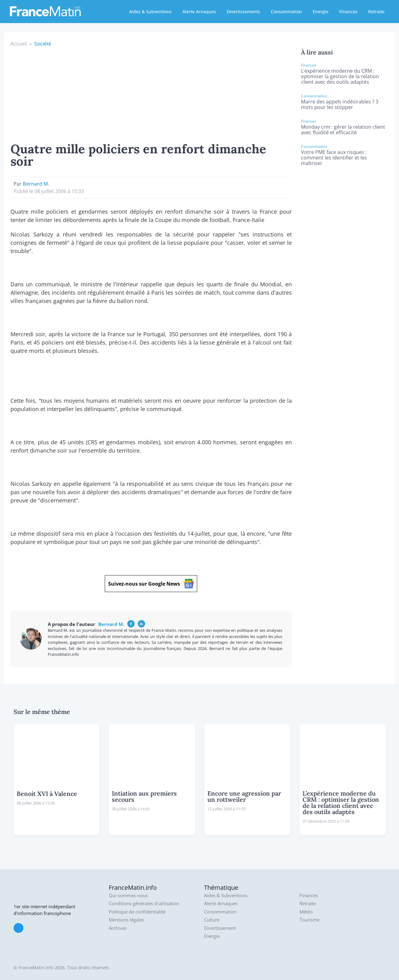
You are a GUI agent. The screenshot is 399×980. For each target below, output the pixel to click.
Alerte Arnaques (199, 12)
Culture (212, 920)
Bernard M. (36, 184)
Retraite (376, 12)
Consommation (286, 12)
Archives (118, 928)
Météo (306, 912)
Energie (321, 12)
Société (43, 44)
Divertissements (243, 12)
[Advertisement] (151, 94)
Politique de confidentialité (137, 912)
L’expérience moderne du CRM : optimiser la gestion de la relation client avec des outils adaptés (340, 76)
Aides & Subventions (150, 12)
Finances (348, 12)
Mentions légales (126, 920)
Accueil (19, 44)
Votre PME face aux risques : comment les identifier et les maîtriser (334, 158)
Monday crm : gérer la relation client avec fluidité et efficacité (343, 130)
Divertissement (220, 928)
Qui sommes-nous (128, 895)
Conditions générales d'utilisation (144, 903)
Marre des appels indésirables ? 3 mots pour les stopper (340, 104)
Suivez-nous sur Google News (151, 584)
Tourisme (309, 920)
